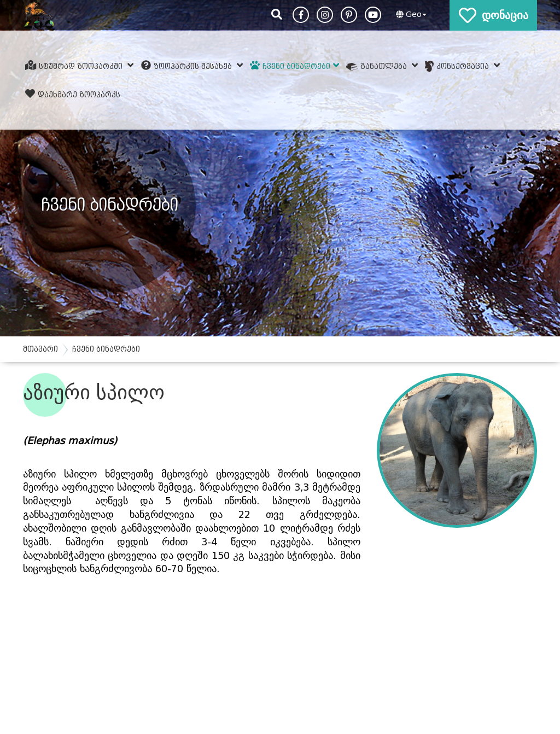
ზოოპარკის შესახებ (192, 66)
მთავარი (40, 349)
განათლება (382, 66)
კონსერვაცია (462, 66)
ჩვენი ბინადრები (294, 66)
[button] (410, 15)
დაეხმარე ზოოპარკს (73, 94)
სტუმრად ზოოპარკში (80, 66)
